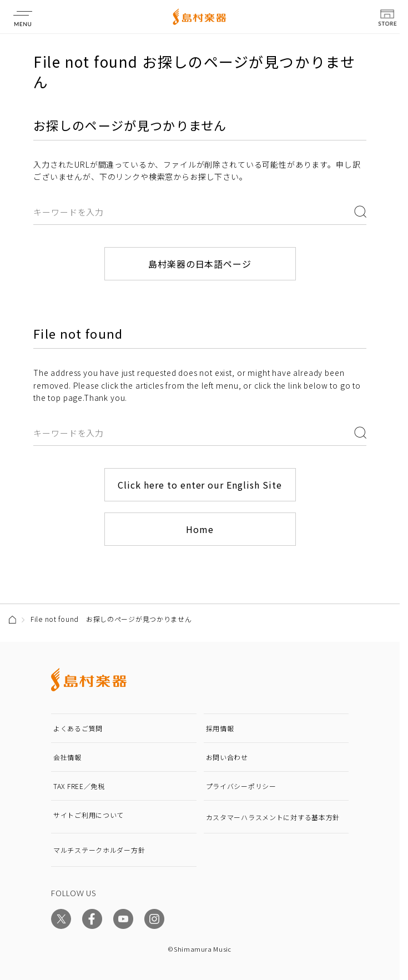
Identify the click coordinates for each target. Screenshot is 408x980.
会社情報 (67, 757)
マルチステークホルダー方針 (99, 850)
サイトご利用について (89, 815)
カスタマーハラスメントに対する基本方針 (273, 817)
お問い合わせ (227, 757)
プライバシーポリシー (241, 786)
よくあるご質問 (78, 728)
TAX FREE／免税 (79, 786)
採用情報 (220, 728)
